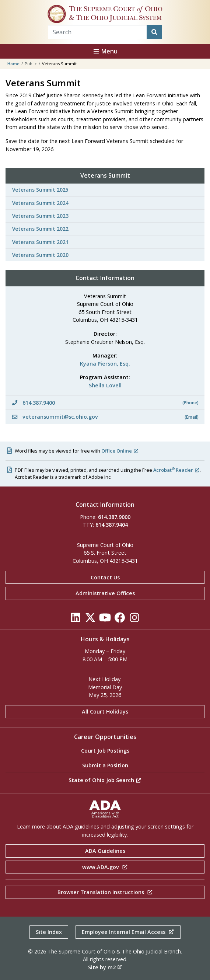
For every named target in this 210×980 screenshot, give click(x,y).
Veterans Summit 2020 (40, 255)
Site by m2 (105, 967)
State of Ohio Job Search (105, 780)
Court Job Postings (105, 751)
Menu (105, 51)
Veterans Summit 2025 (40, 190)
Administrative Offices (105, 593)
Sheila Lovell (105, 385)
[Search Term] (97, 32)
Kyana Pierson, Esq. (105, 364)
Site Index (49, 932)
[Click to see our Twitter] (90, 619)
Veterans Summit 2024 (40, 203)
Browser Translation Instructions (105, 892)
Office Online (120, 451)
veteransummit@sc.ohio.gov (105, 417)
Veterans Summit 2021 (40, 242)
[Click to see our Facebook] (120, 619)
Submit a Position (105, 765)
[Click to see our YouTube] (105, 619)
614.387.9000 (114, 517)
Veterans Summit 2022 (40, 229)
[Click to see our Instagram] (134, 619)
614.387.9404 (112, 525)
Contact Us (105, 577)
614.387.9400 (105, 403)
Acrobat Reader (176, 470)
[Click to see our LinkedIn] (76, 619)
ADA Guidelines (105, 851)
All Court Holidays (105, 712)
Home (13, 64)
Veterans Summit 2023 (40, 216)
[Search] (154, 32)
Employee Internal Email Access (128, 932)
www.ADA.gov (105, 867)
